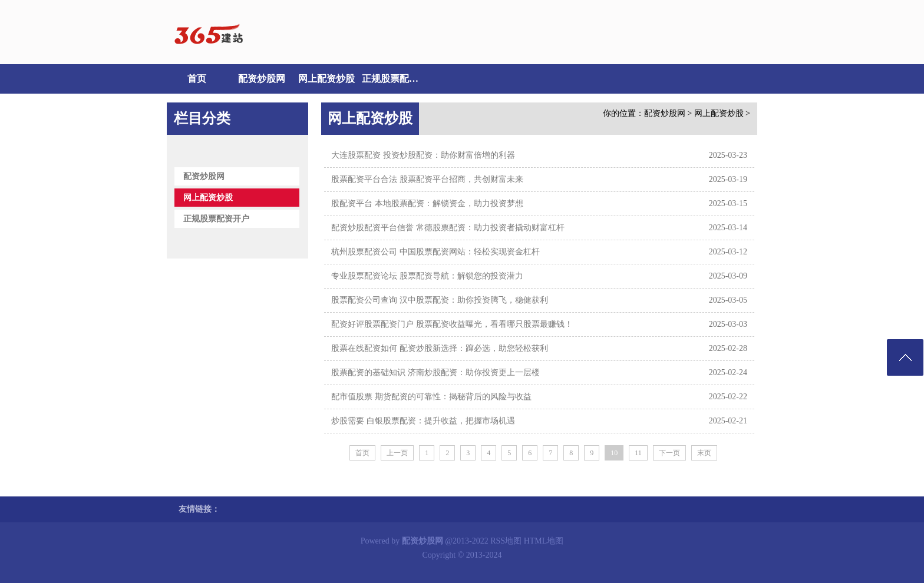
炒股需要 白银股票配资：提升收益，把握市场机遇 (423, 421)
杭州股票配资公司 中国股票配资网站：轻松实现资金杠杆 (435, 252)
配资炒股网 (262, 79)
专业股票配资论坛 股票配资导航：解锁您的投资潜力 (427, 276)
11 (638, 453)
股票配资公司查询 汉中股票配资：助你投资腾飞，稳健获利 (440, 300)
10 (614, 453)
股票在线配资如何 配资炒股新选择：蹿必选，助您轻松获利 (440, 348)
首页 (197, 79)
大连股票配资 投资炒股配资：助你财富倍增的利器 (423, 155)
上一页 (397, 453)
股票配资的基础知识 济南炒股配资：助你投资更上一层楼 (435, 372)
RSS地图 (506, 541)
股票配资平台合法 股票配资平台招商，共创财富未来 (427, 179)
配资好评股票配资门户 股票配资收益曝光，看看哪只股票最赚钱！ (452, 324)
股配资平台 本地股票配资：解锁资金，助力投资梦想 (427, 203)
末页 (704, 453)
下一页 (669, 453)
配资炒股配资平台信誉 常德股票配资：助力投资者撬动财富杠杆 (448, 228)
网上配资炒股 (326, 79)
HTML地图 (544, 541)
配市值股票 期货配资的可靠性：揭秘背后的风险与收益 (431, 397)
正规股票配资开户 (391, 79)
